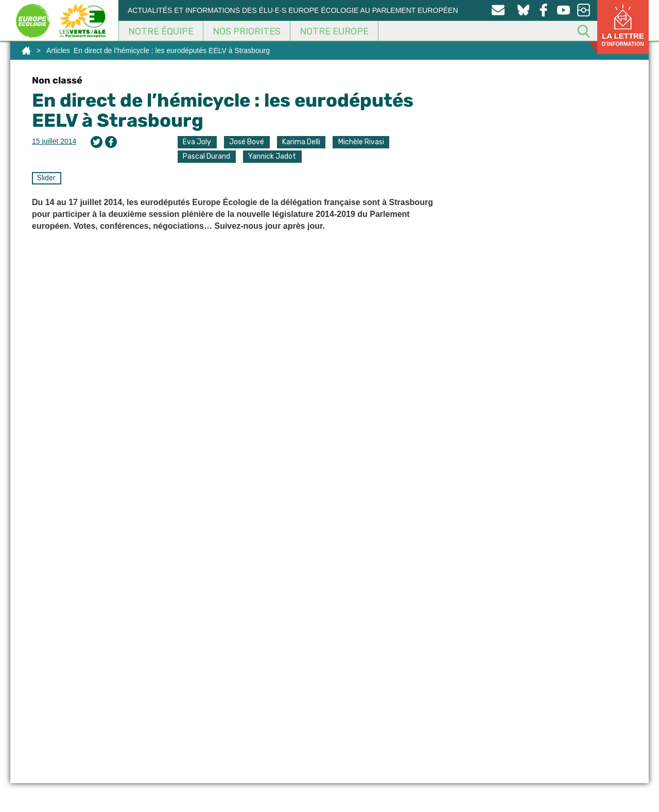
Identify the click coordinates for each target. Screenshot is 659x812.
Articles (58, 50)
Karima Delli (301, 142)
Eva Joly (197, 142)
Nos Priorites (247, 31)
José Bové (247, 142)
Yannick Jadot (272, 156)
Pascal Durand (206, 156)
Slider (46, 178)
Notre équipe (161, 31)
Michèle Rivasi (361, 142)
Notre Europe (334, 31)
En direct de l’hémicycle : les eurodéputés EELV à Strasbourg (223, 111)
